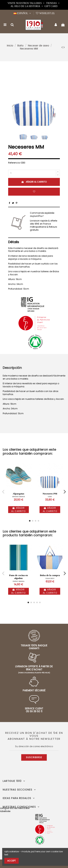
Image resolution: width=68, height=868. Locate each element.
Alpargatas (18, 494)
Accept (12, 861)
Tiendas (52, 3)
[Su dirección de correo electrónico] (34, 746)
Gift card (51, 6)
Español (23, 13)
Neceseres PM (50, 494)
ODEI (50, 497)
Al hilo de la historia (26, 6)
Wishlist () (45, 13)
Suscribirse (34, 757)
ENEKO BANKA (18, 581)
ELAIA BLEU (50, 578)
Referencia (14, 163)
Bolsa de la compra (50, 575)
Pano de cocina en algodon (18, 577)
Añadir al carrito (34, 182)
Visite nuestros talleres (25, 3)
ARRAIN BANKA (18, 497)
